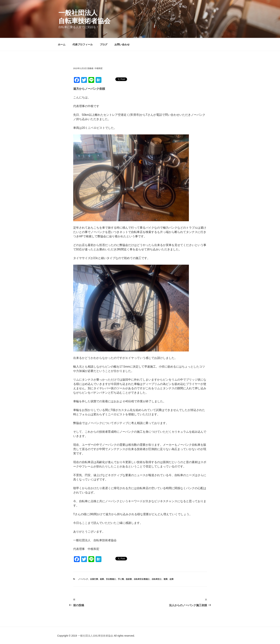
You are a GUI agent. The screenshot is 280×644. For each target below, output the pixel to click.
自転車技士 (157, 579)
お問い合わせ (122, 45)
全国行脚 (94, 579)
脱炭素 (129, 579)
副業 (102, 579)
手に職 (121, 579)
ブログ (104, 45)
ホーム (62, 45)
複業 (166, 579)
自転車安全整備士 (142, 579)
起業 (172, 579)
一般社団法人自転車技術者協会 (96, 636)
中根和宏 (99, 68)
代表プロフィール (83, 45)
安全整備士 (111, 579)
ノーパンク (83, 579)
